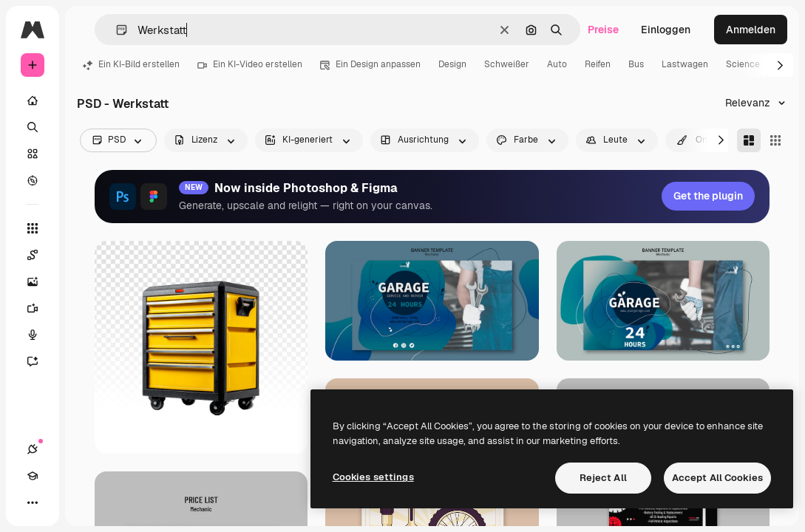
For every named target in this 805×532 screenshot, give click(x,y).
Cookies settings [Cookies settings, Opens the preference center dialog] (373, 477)
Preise (603, 30)
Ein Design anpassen (370, 64)
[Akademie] (33, 476)
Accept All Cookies (717, 478)
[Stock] (33, 154)
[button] (116, 30)
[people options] (617, 140)
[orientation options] (425, 140)
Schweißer (507, 64)
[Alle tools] (33, 228)
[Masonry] (749, 140)
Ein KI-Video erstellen (250, 64)
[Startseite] (33, 100)
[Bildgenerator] (33, 282)
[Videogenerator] (33, 308)
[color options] (527, 140)
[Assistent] (33, 361)
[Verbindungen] (33, 449)
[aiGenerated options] (309, 140)
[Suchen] (33, 127)
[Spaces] (33, 255)
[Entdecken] (33, 180)
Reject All (603, 478)
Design (452, 64)
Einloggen (666, 30)
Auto (557, 64)
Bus (636, 64)
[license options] (206, 140)
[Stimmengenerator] (33, 335)
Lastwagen (685, 64)
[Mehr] (33, 502)
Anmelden (751, 30)
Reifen (598, 64)
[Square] (775, 140)
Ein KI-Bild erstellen (131, 64)
